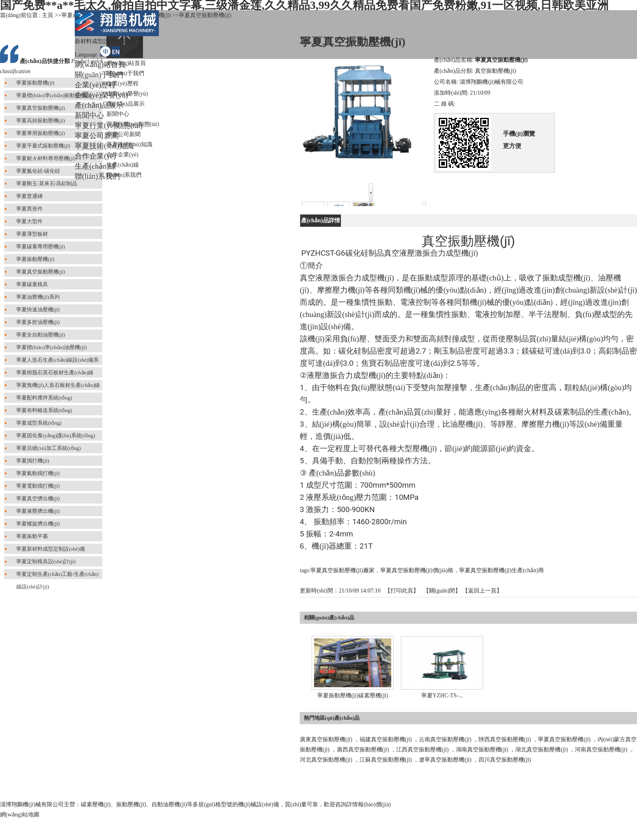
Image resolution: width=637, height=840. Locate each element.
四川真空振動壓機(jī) (505, 760)
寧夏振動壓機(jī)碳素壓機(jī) (353, 696)
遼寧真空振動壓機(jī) (445, 760)
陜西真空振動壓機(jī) (505, 739)
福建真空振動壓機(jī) (386, 739)
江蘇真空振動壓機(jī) (386, 760)
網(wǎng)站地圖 (20, 815)
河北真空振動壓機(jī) (326, 760)
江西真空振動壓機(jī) (422, 750)
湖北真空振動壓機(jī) (541, 750)
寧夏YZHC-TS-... (442, 696)
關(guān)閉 (442, 591)
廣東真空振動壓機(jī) (326, 739)
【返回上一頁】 (482, 591)
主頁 (48, 15)
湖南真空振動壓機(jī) (482, 750)
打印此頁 (402, 591)
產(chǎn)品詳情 (320, 220)
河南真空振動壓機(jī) (601, 750)
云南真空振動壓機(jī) (445, 739)
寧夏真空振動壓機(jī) (564, 739)
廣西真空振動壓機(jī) (363, 750)
